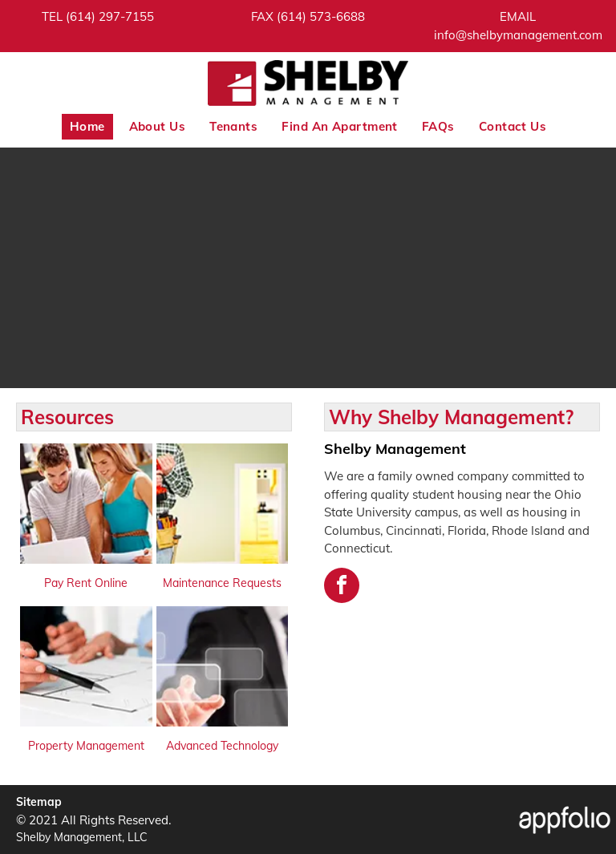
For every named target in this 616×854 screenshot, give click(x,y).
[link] (110, 16)
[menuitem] (87, 127)
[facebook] (342, 587)
